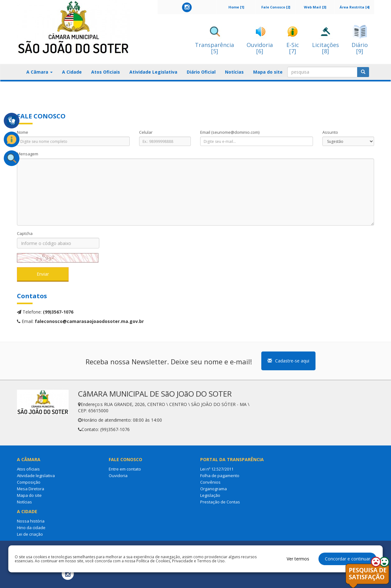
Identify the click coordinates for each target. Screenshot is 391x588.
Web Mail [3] (315, 7)
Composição (29, 482)
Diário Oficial (201, 72)
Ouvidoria (118, 476)
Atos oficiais (28, 469)
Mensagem (28, 154)
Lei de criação (30, 534)
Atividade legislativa (36, 476)
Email (230, 132)
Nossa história (31, 521)
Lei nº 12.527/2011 (217, 469)
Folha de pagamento (220, 476)
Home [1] (236, 7)
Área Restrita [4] (355, 7)
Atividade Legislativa (153, 72)
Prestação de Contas (220, 502)
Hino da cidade (31, 528)
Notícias (234, 72)
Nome (23, 132)
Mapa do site (268, 72)
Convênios (210, 482)
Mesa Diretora (31, 489)
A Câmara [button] (39, 72)
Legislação (210, 495)
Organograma (214, 489)
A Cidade (72, 72)
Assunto (330, 132)
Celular (146, 132)
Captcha (25, 233)
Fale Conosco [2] (276, 7)
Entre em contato (125, 469)
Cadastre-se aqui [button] (288, 361)
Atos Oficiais (106, 72)
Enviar (43, 274)
